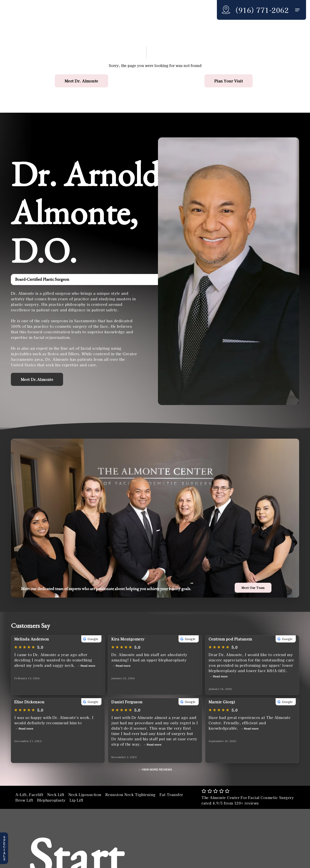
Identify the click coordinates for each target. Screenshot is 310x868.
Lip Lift (77, 800)
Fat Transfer (171, 794)
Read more (88, 666)
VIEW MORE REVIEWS (157, 770)
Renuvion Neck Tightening (130, 794)
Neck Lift (56, 794)
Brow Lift (24, 800)
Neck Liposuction (85, 794)
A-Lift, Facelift (29, 794)
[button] (297, 10)
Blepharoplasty (51, 800)
